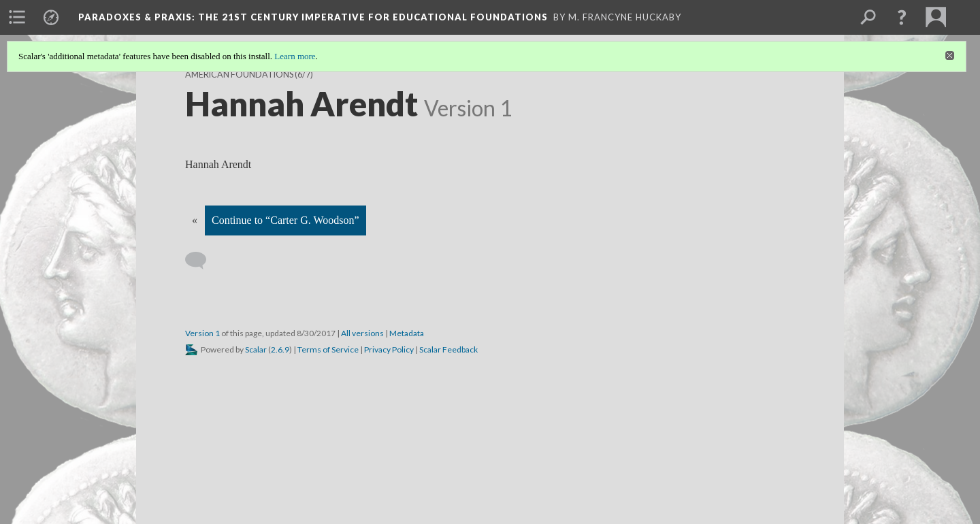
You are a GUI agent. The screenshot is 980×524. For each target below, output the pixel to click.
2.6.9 (280, 349)
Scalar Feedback (448, 349)
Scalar (256, 349)
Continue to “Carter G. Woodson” (285, 220)
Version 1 (202, 333)
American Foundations (239, 75)
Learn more (295, 56)
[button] (902, 17)
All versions (362, 333)
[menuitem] (17, 17)
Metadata (407, 333)
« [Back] (195, 220)
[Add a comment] (202, 261)
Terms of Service (328, 349)
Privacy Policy (389, 349)
